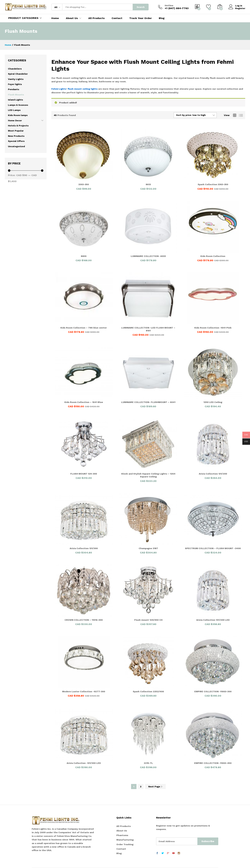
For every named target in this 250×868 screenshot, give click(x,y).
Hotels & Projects (18, 126)
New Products (16, 136)
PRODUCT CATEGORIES (23, 18)
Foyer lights (15, 84)
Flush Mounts (16, 95)
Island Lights (15, 100)
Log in (235, 6)
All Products (96, 18)
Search (141, 7)
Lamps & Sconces (18, 105)
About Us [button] (72, 18)
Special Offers (16, 141)
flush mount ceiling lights (83, 89)
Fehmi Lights (59, 89)
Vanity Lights (16, 79)
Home (55, 18)
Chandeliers (15, 69)
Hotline (169, 5)
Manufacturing (125, 840)
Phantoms (122, 835)
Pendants (14, 89)
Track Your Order (141, 18)
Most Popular (16, 131)
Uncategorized (16, 146)
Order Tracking (125, 844)
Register (240, 8)
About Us (122, 831)
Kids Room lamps (18, 115)
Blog (162, 18)
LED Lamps (14, 110)
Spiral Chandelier (18, 74)
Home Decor (15, 120)
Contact (117, 18)
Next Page (155, 787)
